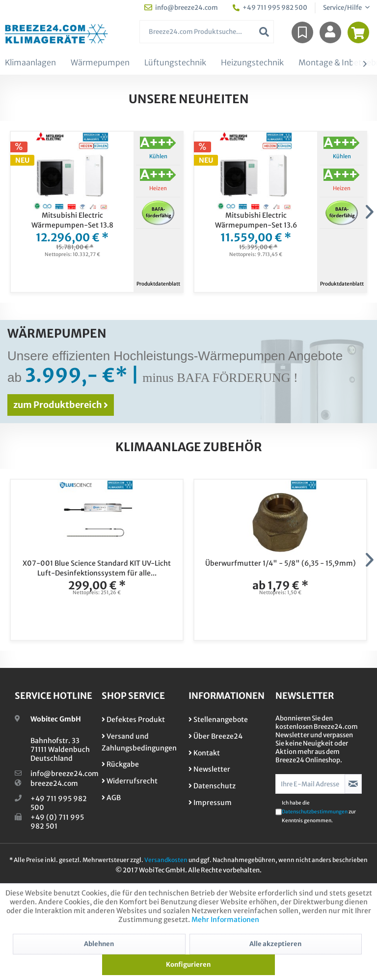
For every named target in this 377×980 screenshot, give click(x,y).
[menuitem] (207, 32)
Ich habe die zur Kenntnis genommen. (319, 812)
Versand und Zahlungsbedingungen (139, 742)
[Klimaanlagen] (30, 63)
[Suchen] (264, 32)
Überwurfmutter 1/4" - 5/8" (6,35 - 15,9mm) (281, 563)
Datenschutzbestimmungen (315, 812)
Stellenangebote (218, 720)
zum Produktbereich (61, 405)
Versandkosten (166, 860)
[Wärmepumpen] (100, 63)
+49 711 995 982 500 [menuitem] (270, 8)
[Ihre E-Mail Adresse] (310, 784)
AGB (111, 798)
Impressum (210, 803)
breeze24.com (54, 783)
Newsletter (209, 769)
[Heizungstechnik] (252, 63)
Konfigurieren (188, 965)
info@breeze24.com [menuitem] (181, 8)
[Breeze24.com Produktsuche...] (207, 32)
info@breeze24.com (65, 774)
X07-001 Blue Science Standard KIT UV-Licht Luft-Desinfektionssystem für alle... (97, 568)
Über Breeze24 (215, 736)
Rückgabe (120, 764)
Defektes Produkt (133, 720)
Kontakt (204, 753)
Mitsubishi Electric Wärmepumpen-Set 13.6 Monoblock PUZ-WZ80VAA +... (256, 220)
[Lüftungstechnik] (175, 63)
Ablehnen (99, 944)
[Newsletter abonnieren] (353, 784)
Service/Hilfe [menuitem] (343, 8)
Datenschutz (212, 786)
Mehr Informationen (225, 920)
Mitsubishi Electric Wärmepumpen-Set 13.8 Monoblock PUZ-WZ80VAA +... (72, 220)
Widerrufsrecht (130, 781)
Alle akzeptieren (275, 944)
